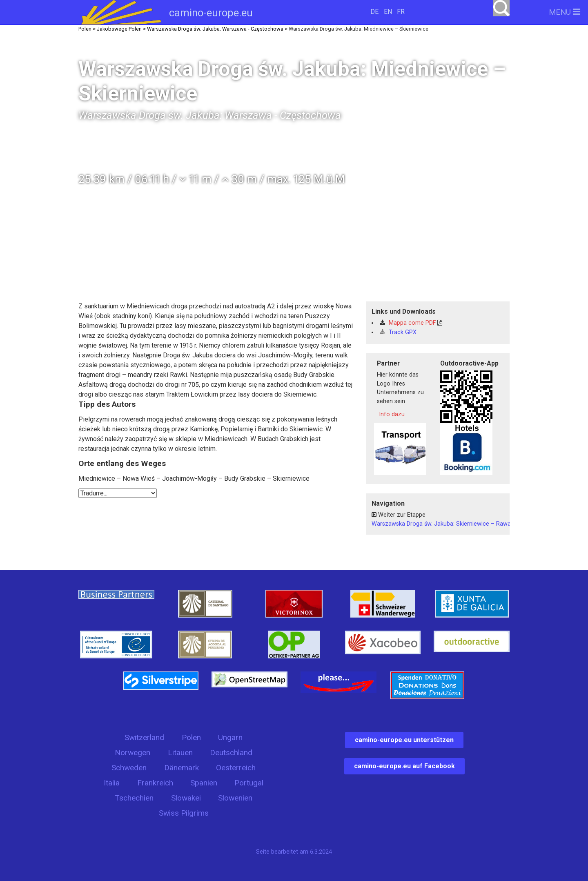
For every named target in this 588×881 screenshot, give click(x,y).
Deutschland (231, 753)
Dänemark (182, 768)
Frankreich (155, 783)
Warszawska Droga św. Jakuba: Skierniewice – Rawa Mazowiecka (459, 524)
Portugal (249, 783)
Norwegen (133, 753)
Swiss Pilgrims (184, 813)
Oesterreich (236, 768)
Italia (112, 783)
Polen (191, 737)
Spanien (204, 783)
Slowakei (186, 798)
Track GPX (398, 332)
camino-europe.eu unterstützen (404, 740)
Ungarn (230, 737)
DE (374, 12)
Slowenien (235, 798)
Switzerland (144, 737)
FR (401, 12)
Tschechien (134, 798)
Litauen (180, 753)
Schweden (129, 768)
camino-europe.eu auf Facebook (404, 766)
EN (388, 12)
